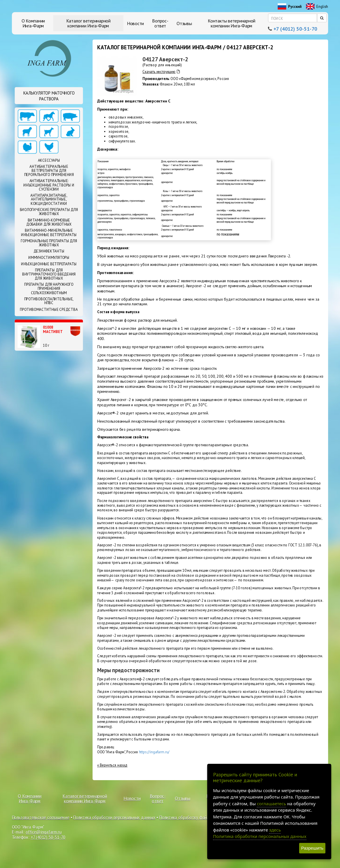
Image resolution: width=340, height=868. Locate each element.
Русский (290, 7)
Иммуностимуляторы (49, 257)
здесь (275, 830)
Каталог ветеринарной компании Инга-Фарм (88, 23)
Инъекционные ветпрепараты (49, 264)
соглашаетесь (271, 803)
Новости (135, 23)
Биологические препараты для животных (49, 212)
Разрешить (312, 848)
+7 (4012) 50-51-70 (295, 29)
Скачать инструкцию (161, 72)
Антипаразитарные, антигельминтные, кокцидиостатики (49, 199)
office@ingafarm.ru (43, 832)
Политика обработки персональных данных (114, 817)
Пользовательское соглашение (41, 817)
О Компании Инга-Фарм (33, 23)
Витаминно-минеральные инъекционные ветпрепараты (49, 233)
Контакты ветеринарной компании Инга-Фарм (232, 23)
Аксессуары (49, 160)
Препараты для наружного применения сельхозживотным (49, 289)
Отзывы (184, 23)
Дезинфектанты (49, 251)
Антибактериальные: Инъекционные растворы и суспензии (49, 185)
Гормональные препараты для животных (49, 243)
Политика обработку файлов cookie (193, 817)
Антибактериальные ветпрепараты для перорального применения (49, 171)
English (317, 7)
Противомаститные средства (49, 309)
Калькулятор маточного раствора (49, 96)
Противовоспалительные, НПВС (49, 301)
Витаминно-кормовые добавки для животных (49, 222)
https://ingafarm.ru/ (154, 752)
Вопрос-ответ (160, 23)
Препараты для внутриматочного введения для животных (49, 274)
